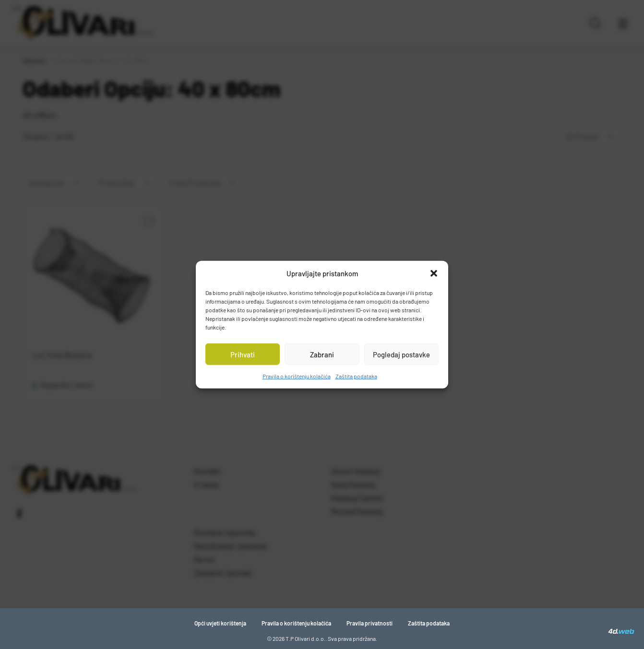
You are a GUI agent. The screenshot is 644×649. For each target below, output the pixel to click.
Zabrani (322, 354)
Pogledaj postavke (401, 354)
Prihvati (243, 354)
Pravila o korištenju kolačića (297, 376)
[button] (434, 273)
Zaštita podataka (356, 376)
